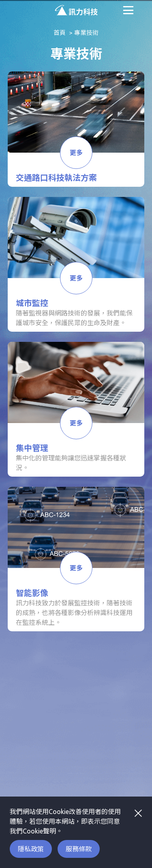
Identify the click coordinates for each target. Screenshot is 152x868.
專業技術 (86, 33)
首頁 (60, 33)
